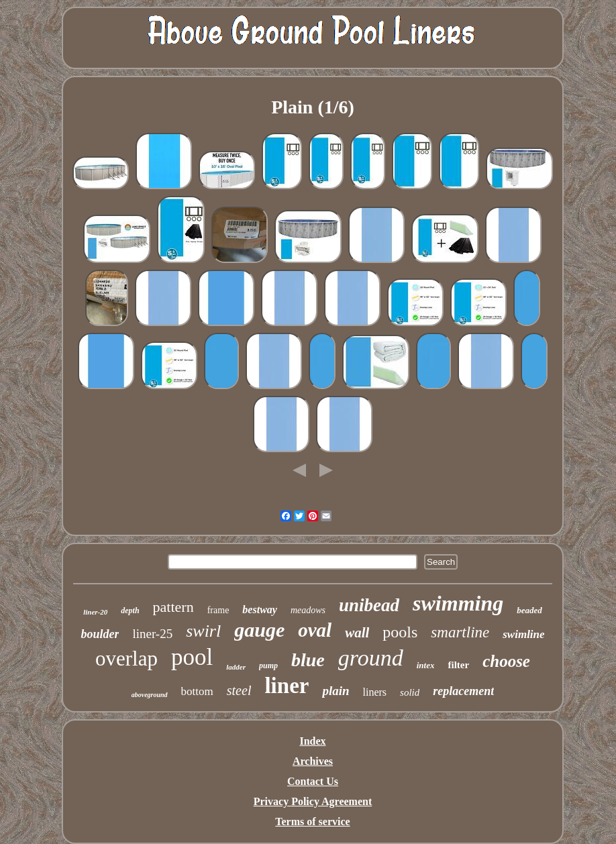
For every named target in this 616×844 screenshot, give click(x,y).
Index (312, 741)
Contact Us (313, 781)
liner (287, 686)
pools (400, 632)
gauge (259, 630)
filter (458, 665)
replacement (463, 691)
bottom (197, 691)
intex (426, 665)
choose (506, 661)
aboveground (150, 695)
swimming (458, 603)
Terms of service (312, 822)
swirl (203, 631)
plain (336, 691)
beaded (529, 610)
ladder (236, 667)
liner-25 (152, 634)
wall (357, 633)
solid (410, 692)
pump (268, 666)
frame (218, 610)
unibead (369, 605)
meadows (308, 610)
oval (315, 630)
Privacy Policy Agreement (313, 801)
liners (375, 692)
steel (239, 690)
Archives (313, 761)
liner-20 (95, 612)
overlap (126, 658)
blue (308, 660)
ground (371, 658)
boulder (100, 634)
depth (130, 611)
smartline (460, 632)
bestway (260, 610)
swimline (523, 634)
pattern (173, 607)
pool (192, 657)
